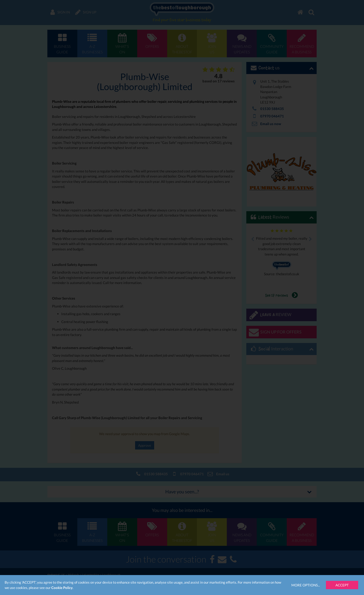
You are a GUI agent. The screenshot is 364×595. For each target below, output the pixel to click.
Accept (342, 585)
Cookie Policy (62, 588)
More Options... (306, 585)
